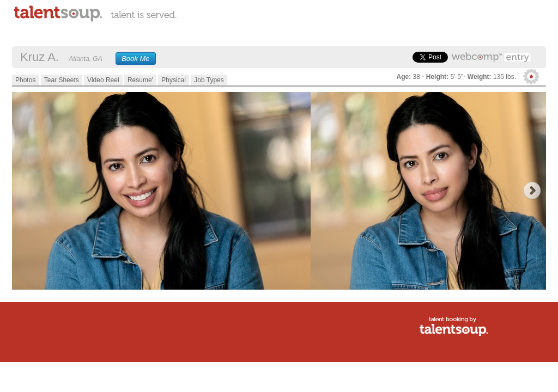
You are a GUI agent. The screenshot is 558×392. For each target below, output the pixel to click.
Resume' (140, 80)
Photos (25, 80)
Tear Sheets (62, 80)
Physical (174, 80)
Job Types (209, 80)
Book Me (135, 59)
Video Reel (103, 80)
